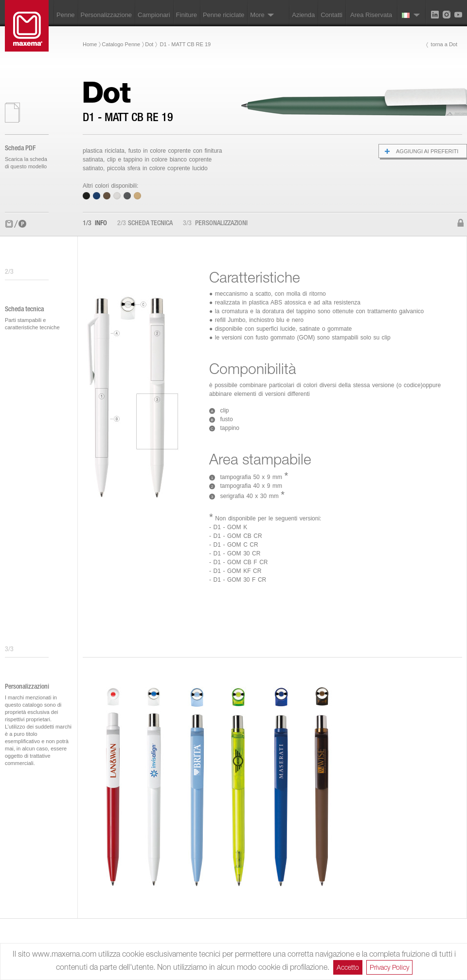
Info (95, 224)
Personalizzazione (107, 15)
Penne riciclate (224, 15)
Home (90, 44)
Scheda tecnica (145, 224)
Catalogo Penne (121, 44)
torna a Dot (444, 44)
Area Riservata (371, 15)
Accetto (348, 967)
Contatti (332, 15)
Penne (66, 15)
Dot (149, 44)
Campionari (154, 15)
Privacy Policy (389, 967)
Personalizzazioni (215, 224)
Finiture (187, 15)
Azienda (303, 15)
